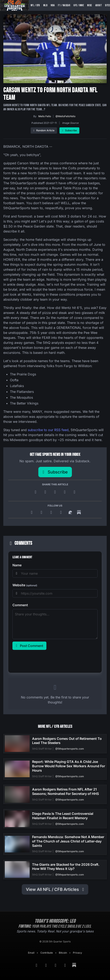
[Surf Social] (71, 512)
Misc (90, 5)
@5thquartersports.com (70, 749)
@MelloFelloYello (65, 116)
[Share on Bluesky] (46, 492)
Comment (20, 605)
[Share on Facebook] (56, 492)
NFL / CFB (35, 5)
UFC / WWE (79, 5)
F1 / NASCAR (64, 5)
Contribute (47, 953)
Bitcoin (63, 953)
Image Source (70, 123)
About (99, 5)
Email (31, 953)
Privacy (77, 953)
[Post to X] (36, 492)
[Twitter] (62, 512)
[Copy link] (74, 492)
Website (25, 585)
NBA (53, 5)
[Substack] (79, 512)
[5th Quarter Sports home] (15, 5)
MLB (45, 5)
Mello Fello (45, 116)
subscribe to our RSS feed (48, 430)
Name (17, 565)
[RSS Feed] (32, 512)
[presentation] (44, 660)
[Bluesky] (52, 512)
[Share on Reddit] (65, 492)
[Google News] (42, 512)
